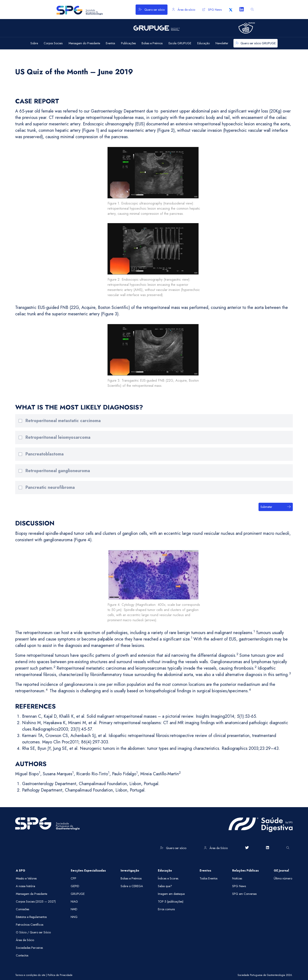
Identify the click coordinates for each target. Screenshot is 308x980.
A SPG (21, 870)
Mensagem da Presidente (31, 894)
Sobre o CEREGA (132, 886)
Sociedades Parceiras (29, 948)
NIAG (74, 901)
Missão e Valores (26, 878)
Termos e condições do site (30, 975)
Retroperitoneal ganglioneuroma (58, 471)
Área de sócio (184, 10)
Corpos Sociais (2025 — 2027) (36, 901)
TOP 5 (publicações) (171, 901)
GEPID (75, 886)
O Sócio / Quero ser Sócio (33, 932)
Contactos (22, 955)
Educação (165, 870)
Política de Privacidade (60, 975)
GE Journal (281, 870)
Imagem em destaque (171, 894)
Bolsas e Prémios (131, 878)
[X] (231, 10)
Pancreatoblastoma (45, 454)
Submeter (276, 507)
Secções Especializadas (88, 870)
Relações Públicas (245, 870)
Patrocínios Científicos (30, 925)
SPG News (212, 10)
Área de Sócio (216, 848)
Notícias (237, 878)
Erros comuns (166, 909)
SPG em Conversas (244, 894)
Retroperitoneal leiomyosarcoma (58, 437)
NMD (74, 909)
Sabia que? (165, 886)
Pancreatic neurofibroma (50, 487)
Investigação (130, 870)
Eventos (205, 870)
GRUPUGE (78, 894)
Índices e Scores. (168, 878)
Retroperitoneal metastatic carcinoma (63, 421)
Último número (283, 878)
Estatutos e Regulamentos (31, 917)
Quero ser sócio (152, 10)
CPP (73, 878)
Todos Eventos (209, 878)
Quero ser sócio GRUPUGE (256, 43)
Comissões (22, 909)
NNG (74, 917)
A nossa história (25, 886)
